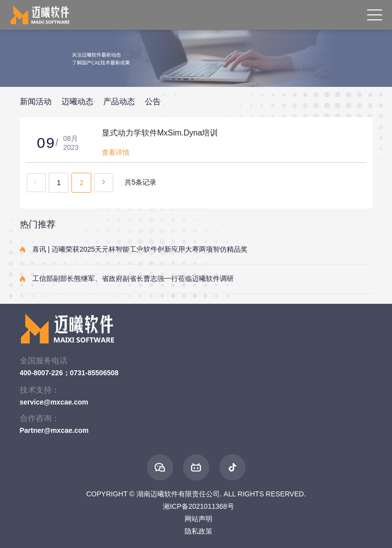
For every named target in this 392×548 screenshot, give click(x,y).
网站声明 (198, 519)
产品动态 (119, 102)
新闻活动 (36, 102)
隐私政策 (198, 531)
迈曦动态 (77, 102)
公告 (153, 102)
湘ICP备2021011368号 (198, 506)
